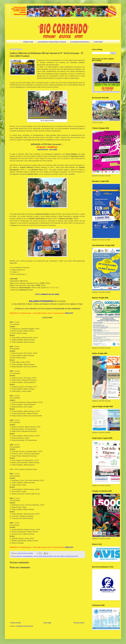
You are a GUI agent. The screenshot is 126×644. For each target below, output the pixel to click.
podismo (63, 556)
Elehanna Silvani (48, 556)
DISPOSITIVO (43, 150)
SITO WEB (53, 150)
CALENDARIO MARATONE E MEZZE (52, 42)
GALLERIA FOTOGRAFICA (41, 301)
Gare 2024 (56, 556)
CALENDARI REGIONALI (80, 42)
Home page (47, 623)
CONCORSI (98, 42)
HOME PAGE (28, 42)
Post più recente (16, 623)
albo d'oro (19, 556)
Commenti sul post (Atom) (25, 626)
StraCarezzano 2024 (72, 556)
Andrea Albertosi (28, 556)
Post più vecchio (79, 623)
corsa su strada (38, 556)
